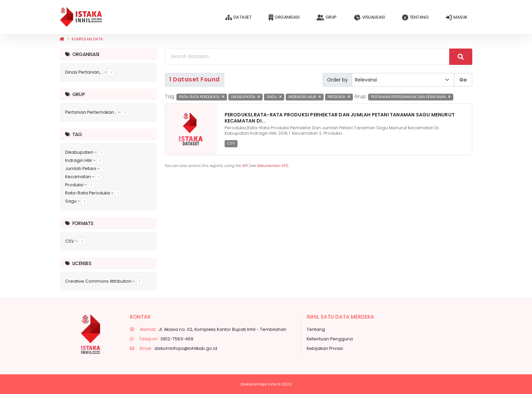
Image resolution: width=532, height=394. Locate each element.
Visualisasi (369, 17)
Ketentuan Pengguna (330, 339)
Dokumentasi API (272, 166)
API (245, 166)
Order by (337, 80)
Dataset (238, 17)
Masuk (457, 17)
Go (463, 80)
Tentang (415, 17)
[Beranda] (62, 39)
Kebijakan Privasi (325, 348)
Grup (327, 17)
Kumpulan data (87, 39)
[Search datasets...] (307, 57)
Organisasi (284, 17)
